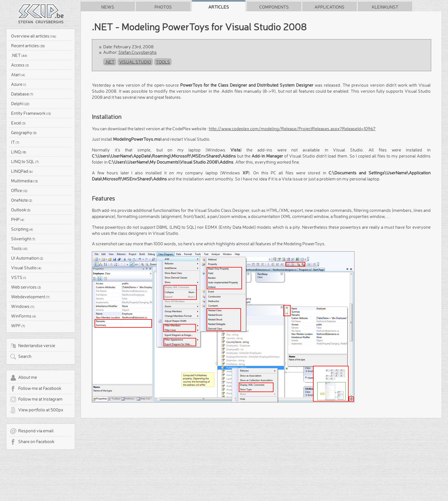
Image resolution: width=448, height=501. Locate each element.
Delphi (20, 103)
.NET (19, 55)
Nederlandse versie (33, 346)
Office (19, 190)
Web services (26, 287)
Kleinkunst (385, 7)
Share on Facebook (32, 442)
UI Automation (27, 258)
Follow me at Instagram (36, 399)
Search (21, 357)
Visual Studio (26, 268)
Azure (19, 84)
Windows (23, 306)
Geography (24, 132)
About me (23, 378)
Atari (18, 74)
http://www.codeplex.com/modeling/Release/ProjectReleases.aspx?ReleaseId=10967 (292, 129)
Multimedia (25, 181)
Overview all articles (34, 36)
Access (20, 65)
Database (22, 94)
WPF (18, 326)
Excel (18, 123)
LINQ (19, 152)
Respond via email (32, 431)
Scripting (22, 229)
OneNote (22, 200)
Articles (219, 7)
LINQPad (22, 171)
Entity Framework (31, 113)
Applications (330, 7)
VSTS (19, 277)
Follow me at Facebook (36, 389)
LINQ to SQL (25, 161)
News (108, 7)
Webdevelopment (30, 297)
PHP (18, 219)
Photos (163, 7)
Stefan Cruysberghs (138, 52)
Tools (19, 248)
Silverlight (23, 239)
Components (274, 7)
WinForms (24, 316)
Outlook (21, 210)
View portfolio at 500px (37, 410)
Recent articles (28, 46)
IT (15, 142)
